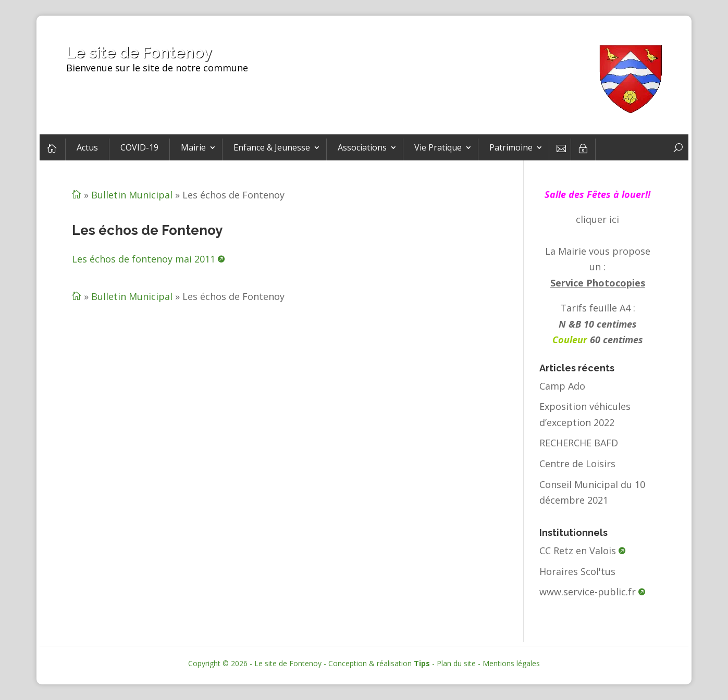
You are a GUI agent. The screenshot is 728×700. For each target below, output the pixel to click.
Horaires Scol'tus (577, 571)
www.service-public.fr (588, 592)
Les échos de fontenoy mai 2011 (144, 259)
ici (614, 219)
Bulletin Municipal (132, 195)
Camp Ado (562, 386)
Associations (362, 147)
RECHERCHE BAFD (579, 443)
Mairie (193, 147)
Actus (87, 147)
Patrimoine (511, 147)
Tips (422, 663)
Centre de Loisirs (577, 464)
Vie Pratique (438, 147)
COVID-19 (139, 147)
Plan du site (456, 663)
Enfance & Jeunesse (272, 147)
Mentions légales (511, 663)
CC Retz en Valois (578, 551)
